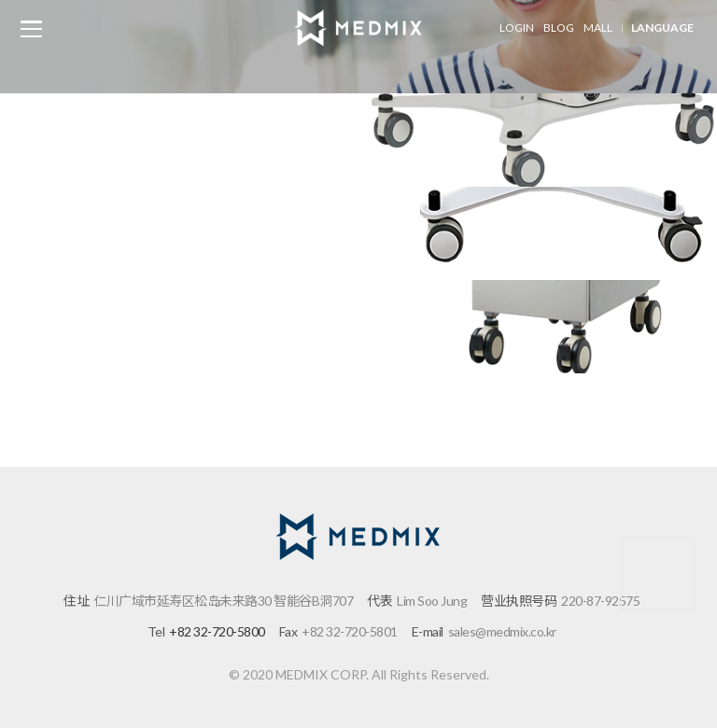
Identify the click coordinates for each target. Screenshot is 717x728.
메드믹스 (358, 28)
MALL (598, 28)
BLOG (559, 28)
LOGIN (517, 28)
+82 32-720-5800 (217, 631)
